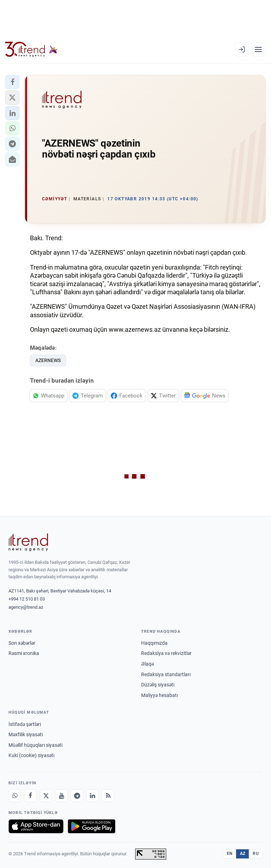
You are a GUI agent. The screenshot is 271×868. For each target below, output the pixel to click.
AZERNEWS (48, 360)
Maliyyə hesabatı (159, 695)
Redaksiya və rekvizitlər (166, 653)
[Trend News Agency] (28, 542)
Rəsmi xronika (24, 653)
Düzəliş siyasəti (158, 685)
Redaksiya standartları (166, 674)
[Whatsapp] (15, 796)
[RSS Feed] (108, 796)
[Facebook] (30, 796)
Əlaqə (147, 664)
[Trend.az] (31, 49)
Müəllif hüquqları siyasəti (35, 745)
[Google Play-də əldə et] (92, 826)
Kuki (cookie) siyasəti (31, 755)
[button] (12, 82)
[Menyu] (258, 49)
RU (256, 854)
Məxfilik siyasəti (26, 734)
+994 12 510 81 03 (27, 599)
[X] (46, 796)
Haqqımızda (154, 643)
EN (230, 854)
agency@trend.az (26, 607)
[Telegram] (77, 796)
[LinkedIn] (92, 796)
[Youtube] (61, 796)
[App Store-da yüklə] (36, 826)
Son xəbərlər (22, 643)
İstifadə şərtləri (25, 724)
